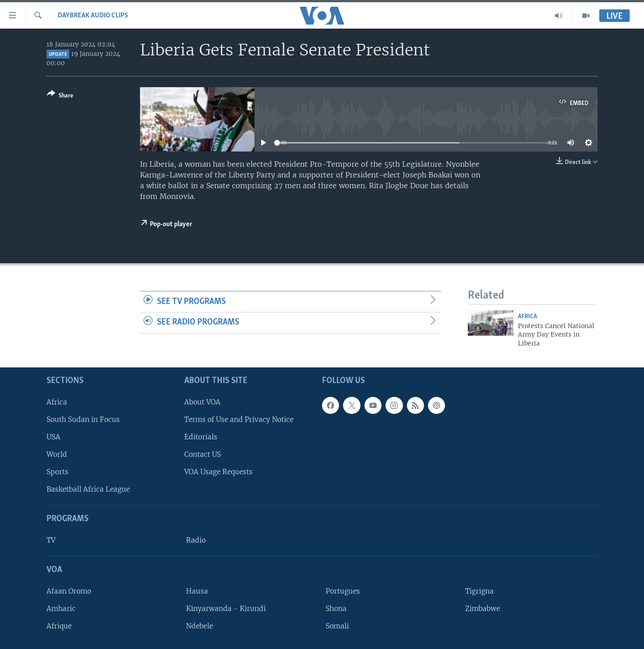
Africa (527, 317)
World (57, 454)
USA (53, 437)
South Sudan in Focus (83, 419)
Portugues (343, 591)
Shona (336, 609)
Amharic (61, 609)
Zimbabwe (483, 609)
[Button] (60, 96)
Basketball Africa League (88, 489)
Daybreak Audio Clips (93, 16)
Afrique (59, 626)
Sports (57, 472)
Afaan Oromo (69, 591)
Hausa (197, 591)
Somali (337, 626)
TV (51, 540)
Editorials (201, 437)
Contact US (203, 454)
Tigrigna (479, 591)
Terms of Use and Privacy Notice (239, 419)
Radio (196, 540)
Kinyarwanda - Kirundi (226, 609)
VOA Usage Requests (218, 472)
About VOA (202, 402)
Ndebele (199, 626)
